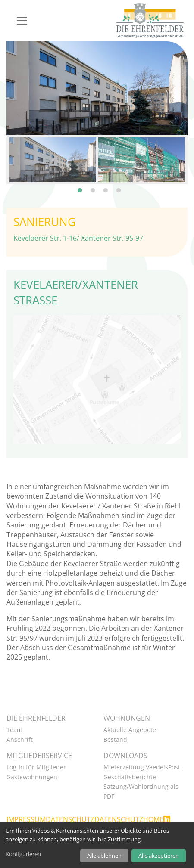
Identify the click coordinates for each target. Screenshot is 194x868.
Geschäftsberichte (130, 775)
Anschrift (20, 737)
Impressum (26, 818)
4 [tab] (119, 184)
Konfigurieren (23, 854)
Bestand (115, 737)
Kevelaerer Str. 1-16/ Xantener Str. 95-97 (78, 236)
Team (14, 728)
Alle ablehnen (104, 856)
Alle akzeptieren (159, 856)
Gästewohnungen (32, 775)
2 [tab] (93, 184)
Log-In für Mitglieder (36, 765)
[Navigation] (22, 21)
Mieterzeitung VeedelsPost (142, 765)
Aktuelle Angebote (130, 728)
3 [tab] (106, 184)
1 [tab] (80, 184)
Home (153, 818)
